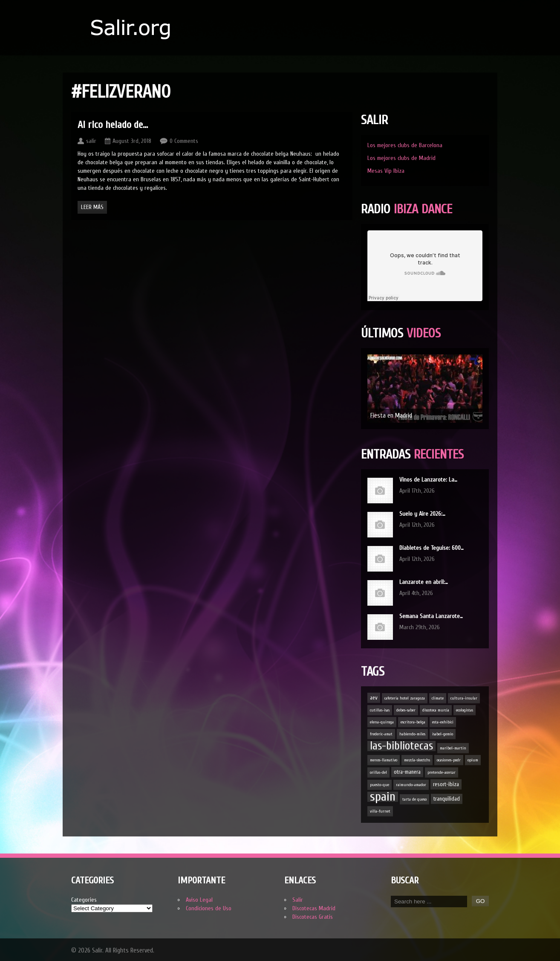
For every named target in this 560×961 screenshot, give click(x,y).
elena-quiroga (382, 722)
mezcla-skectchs (417, 760)
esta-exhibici (443, 722)
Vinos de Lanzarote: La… (428, 480)
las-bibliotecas (401, 746)
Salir (298, 900)
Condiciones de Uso (209, 908)
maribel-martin (453, 748)
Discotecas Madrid (314, 908)
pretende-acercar (442, 772)
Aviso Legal (199, 900)
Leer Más (92, 207)
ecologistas (465, 710)
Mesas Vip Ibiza (386, 171)
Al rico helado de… (113, 125)
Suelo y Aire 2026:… (422, 514)
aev (374, 698)
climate (438, 698)
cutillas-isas (380, 710)
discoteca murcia (436, 710)
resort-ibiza (446, 784)
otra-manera (407, 772)
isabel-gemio (443, 734)
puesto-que (380, 785)
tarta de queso (414, 799)
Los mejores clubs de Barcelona (405, 145)
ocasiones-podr (449, 760)
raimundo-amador (411, 785)
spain (383, 797)
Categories (84, 900)
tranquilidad (447, 799)
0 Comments (184, 141)
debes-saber (406, 710)
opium (473, 760)
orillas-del (378, 772)
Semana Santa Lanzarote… (431, 616)
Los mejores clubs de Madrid (401, 158)
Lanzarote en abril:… (424, 582)
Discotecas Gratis (313, 917)
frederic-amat (381, 734)
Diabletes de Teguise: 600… (432, 548)
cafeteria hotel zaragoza (405, 698)
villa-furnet (380, 811)
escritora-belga (413, 722)
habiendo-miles (412, 734)
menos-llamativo (384, 760)
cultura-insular (464, 698)
